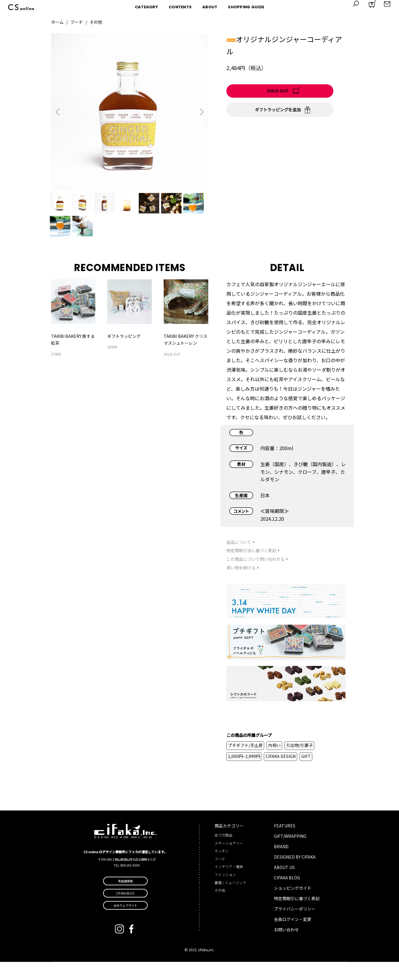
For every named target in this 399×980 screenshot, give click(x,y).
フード (77, 22)
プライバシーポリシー (295, 927)
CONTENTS (180, 7)
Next (200, 112)
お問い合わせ (286, 948)
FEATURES (285, 844)
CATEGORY (146, 7)
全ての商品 (223, 853)
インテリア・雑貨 (229, 885)
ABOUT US (284, 885)
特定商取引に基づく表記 (297, 916)
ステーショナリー (229, 861)
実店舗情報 (125, 899)
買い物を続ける (241, 586)
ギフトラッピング (124, 354)
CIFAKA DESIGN (281, 774)
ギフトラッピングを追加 (278, 110)
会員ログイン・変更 (293, 937)
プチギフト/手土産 (245, 763)
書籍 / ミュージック (230, 901)
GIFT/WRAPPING (290, 854)
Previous (60, 112)
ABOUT (210, 7)
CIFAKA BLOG (287, 896)
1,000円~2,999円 (244, 774)
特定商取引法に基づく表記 (251, 569)
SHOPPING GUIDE (246, 7)
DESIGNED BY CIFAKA (295, 875)
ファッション (225, 893)
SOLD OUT (277, 91)
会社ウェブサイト (125, 923)
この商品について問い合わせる (256, 577)
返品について (239, 560)
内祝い (275, 763)
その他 (96, 22)
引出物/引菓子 (300, 763)
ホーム (57, 22)
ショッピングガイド (293, 906)
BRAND (281, 865)
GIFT (306, 774)
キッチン (222, 869)
